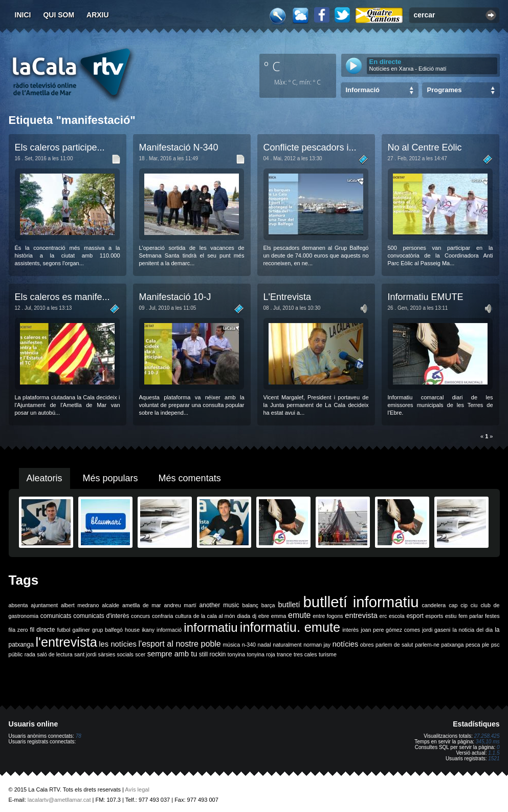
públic (16, 654)
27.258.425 (487, 736)
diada (244, 616)
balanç (250, 605)
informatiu (211, 627)
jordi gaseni (436, 630)
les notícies (118, 644)
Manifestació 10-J (175, 297)
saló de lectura (54, 654)
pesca (473, 645)
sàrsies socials (116, 654)
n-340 (249, 645)
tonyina (236, 654)
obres (367, 645)
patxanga (453, 645)
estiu (451, 616)
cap (453, 605)
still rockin (213, 654)
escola (397, 616)
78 (79, 736)
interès (350, 630)
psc (495, 645)
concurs (140, 616)
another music (219, 605)
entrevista (361, 615)
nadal (264, 645)
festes (492, 616)
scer (140, 654)
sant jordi (85, 654)
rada (30, 654)
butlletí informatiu (361, 602)
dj (254, 616)
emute (299, 615)
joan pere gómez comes (390, 630)
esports (434, 616)
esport (415, 616)
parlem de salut (394, 645)
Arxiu (98, 15)
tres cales (305, 654)
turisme (328, 654)
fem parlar (471, 616)
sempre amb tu (172, 654)
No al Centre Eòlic (425, 147)
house (132, 630)
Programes (445, 90)
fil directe (43, 630)
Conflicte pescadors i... (310, 147)
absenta (18, 605)
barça (268, 605)
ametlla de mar (142, 605)
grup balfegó (107, 630)
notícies (346, 644)
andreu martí (180, 605)
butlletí (289, 605)
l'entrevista (66, 642)
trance (284, 654)
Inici (23, 15)
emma (279, 616)
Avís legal (137, 789)
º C (272, 66)
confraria (162, 616)
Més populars (111, 478)
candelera (434, 605)
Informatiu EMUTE (426, 297)
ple (485, 645)
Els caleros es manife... (62, 297)
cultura (183, 616)
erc (383, 616)
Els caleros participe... (60, 147)
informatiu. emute (290, 627)
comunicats (56, 616)
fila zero (18, 630)
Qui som (59, 15)
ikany (148, 630)
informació (169, 630)
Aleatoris (45, 478)
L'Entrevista (287, 297)
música (231, 645)
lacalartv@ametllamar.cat (59, 800)
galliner (81, 630)
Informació (363, 90)
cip (464, 605)
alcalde (111, 605)
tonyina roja (261, 654)
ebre (264, 616)
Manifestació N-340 (179, 147)
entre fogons (328, 616)
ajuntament (44, 605)
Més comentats (190, 478)
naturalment (287, 645)
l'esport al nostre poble (180, 644)
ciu (474, 605)
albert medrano (80, 605)
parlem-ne (427, 645)
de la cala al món (214, 616)
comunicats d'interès (101, 616)
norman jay (317, 645)
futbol (63, 630)
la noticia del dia (473, 630)
